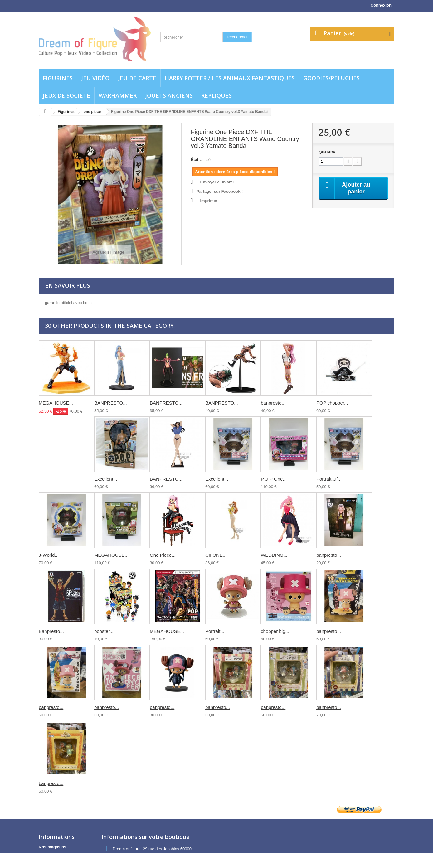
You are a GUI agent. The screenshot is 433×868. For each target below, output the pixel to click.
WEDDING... (274, 555)
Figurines (58, 78)
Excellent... (106, 479)
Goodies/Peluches (331, 78)
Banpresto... (51, 631)
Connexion (381, 5)
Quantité (327, 152)
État (195, 160)
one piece (92, 112)
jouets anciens (169, 95)
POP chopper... (332, 403)
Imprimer (209, 201)
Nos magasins (52, 847)
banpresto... (273, 403)
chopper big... (275, 631)
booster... (104, 631)
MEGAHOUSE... (56, 403)
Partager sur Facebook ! (220, 191)
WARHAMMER (118, 95)
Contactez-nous (54, 855)
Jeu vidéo (95, 78)
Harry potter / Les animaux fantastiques (230, 78)
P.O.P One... (274, 479)
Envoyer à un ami (217, 182)
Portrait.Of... (329, 479)
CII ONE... (216, 555)
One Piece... (163, 555)
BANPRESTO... (111, 403)
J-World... (49, 555)
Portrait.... (215, 631)
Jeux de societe (66, 95)
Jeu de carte (137, 78)
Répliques (216, 95)
